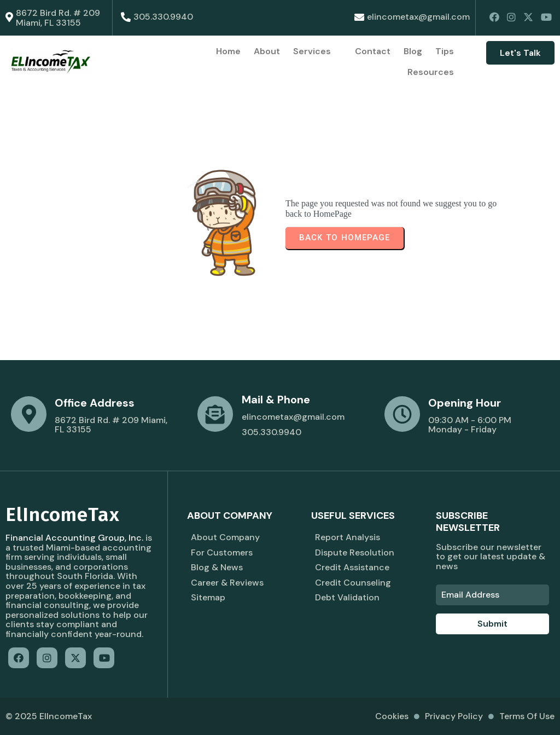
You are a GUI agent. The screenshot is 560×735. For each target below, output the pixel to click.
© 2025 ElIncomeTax (49, 716)
